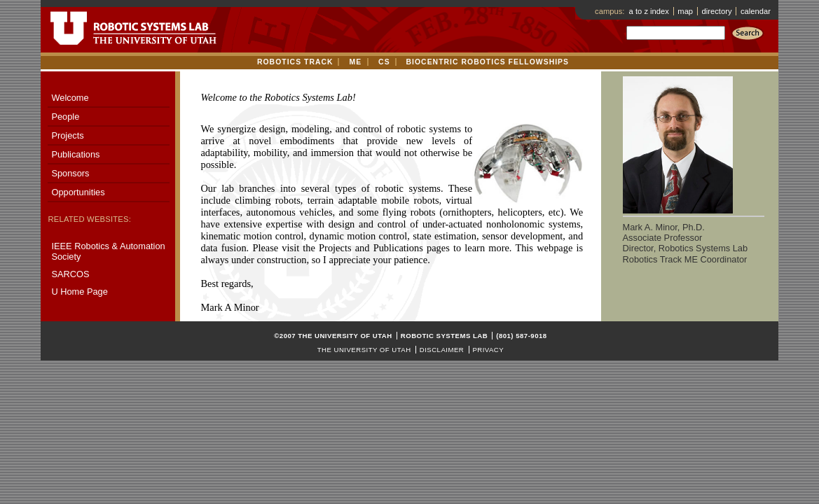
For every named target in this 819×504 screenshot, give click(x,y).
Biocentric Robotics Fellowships (488, 62)
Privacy (488, 350)
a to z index (649, 11)
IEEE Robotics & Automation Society (108, 251)
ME (355, 62)
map (685, 11)
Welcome (70, 98)
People (65, 117)
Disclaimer (442, 350)
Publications (75, 154)
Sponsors (70, 173)
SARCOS (70, 274)
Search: (675, 41)
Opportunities (78, 192)
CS (384, 62)
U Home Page (79, 292)
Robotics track (295, 62)
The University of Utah (364, 350)
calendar (756, 11)
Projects (67, 135)
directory (717, 11)
